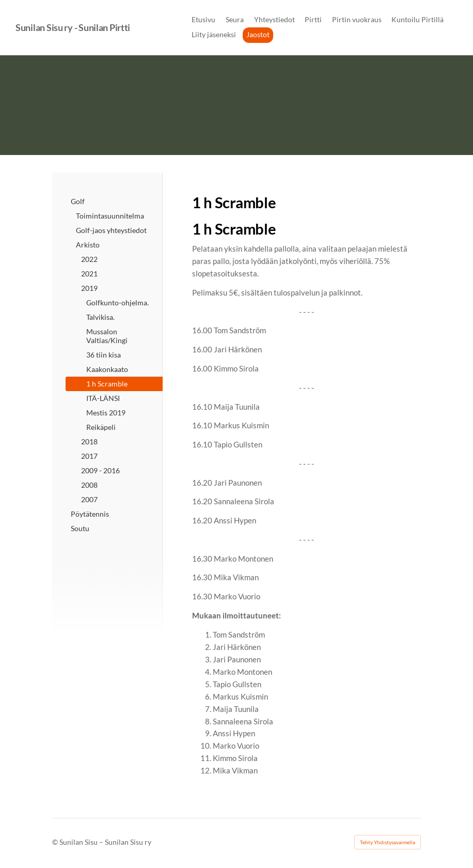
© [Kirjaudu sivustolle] (56, 842)
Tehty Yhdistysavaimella (388, 842)
